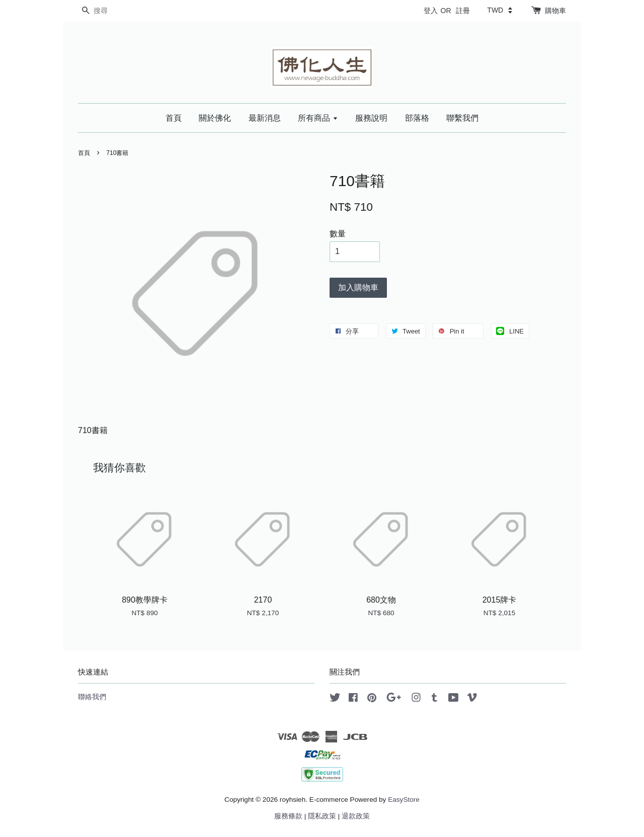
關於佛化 (215, 118)
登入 (431, 11)
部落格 (417, 118)
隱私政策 (322, 816)
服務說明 (371, 118)
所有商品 (318, 118)
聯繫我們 (462, 118)
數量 (338, 234)
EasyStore (404, 800)
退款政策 (356, 816)
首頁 (174, 118)
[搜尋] (108, 11)
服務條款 (288, 816)
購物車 (555, 11)
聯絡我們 (92, 697)
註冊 (463, 11)
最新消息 (265, 118)
